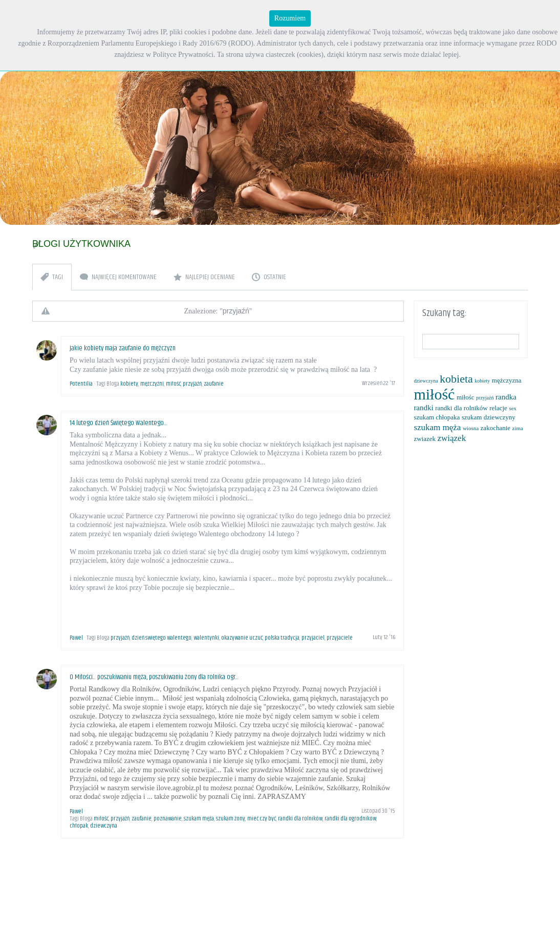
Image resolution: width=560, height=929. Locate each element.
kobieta (456, 379)
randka (506, 397)
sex (513, 408)
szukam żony (231, 819)
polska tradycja (282, 638)
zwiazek (425, 439)
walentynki (206, 638)
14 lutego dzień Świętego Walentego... (118, 423)
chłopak (79, 826)
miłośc (466, 397)
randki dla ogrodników (350, 819)
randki (423, 408)
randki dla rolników (300, 819)
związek (451, 438)
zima (518, 428)
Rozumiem (290, 18)
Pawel (76, 638)
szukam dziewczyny (489, 417)
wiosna (471, 428)
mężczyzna (507, 380)
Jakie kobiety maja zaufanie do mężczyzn (123, 348)
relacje (498, 408)
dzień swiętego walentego (161, 638)
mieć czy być (262, 819)
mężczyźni (152, 384)
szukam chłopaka (437, 417)
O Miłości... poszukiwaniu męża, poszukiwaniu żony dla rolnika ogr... (154, 677)
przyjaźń (192, 384)
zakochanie (496, 428)
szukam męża (199, 819)
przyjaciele (340, 638)
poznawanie (168, 819)
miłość (173, 384)
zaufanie (214, 384)
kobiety (129, 384)
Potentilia (81, 384)
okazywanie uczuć (242, 638)
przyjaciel (313, 638)
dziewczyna (104, 826)
